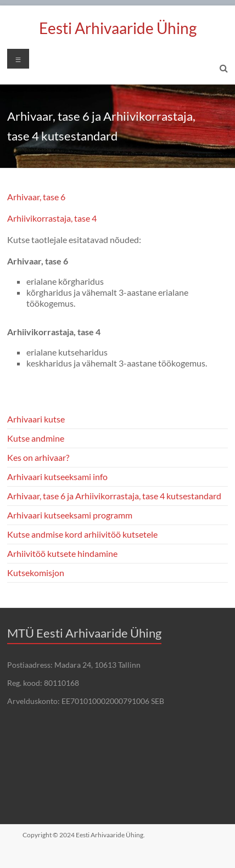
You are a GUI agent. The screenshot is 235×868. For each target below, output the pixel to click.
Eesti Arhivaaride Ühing (118, 28)
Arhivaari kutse (36, 419)
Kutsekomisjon (36, 573)
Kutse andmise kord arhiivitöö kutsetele (82, 534)
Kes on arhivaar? (38, 457)
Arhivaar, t (27, 197)
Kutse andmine (36, 438)
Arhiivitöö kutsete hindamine (62, 553)
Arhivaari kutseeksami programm (70, 515)
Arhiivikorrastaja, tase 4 (53, 218)
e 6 (60, 197)
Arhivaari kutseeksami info (57, 477)
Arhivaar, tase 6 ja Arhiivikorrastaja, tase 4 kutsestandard (114, 496)
